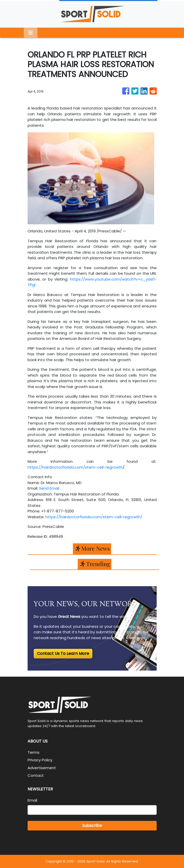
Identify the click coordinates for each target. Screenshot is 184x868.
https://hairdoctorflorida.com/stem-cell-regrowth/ (94, 517)
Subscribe (92, 826)
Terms (34, 752)
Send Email (49, 488)
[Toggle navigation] (31, 33)
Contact (36, 775)
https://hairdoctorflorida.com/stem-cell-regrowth (75, 467)
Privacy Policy (40, 760)
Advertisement (42, 768)
